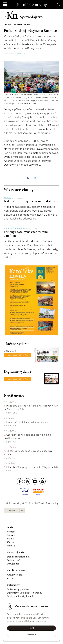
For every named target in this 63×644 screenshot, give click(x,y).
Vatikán (9, 418)
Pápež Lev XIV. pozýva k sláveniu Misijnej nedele (32, 467)
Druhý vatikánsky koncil (20, 596)
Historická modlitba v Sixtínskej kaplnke (28, 422)
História (11, 546)
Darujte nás (13, 564)
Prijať (31, 628)
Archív (12, 510)
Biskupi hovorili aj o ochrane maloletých (31, 201)
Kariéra (11, 539)
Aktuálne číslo (15, 575)
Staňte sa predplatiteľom (17, 355)
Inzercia (11, 535)
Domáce (9, 402)
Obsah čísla (10, 351)
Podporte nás (14, 560)
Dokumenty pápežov (18, 589)
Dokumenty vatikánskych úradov (25, 593)
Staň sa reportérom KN (19, 557)
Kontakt (11, 532)
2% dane (12, 542)
